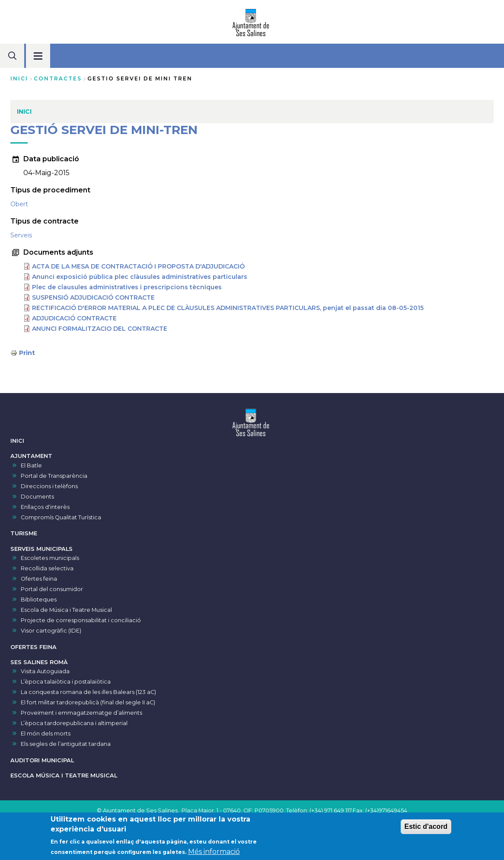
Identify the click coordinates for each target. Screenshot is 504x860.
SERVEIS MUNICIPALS (41, 549)
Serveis (21, 235)
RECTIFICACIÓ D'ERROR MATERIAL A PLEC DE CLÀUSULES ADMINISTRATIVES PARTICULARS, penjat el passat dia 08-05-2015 (228, 308)
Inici (19, 78)
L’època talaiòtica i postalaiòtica (66, 682)
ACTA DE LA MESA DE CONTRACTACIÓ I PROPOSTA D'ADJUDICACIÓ (138, 266)
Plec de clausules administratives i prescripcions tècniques (127, 287)
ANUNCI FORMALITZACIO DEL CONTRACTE (100, 329)
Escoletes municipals (50, 558)
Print (27, 353)
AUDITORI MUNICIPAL (42, 760)
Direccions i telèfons (49, 486)
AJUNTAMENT (31, 456)
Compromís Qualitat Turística (61, 517)
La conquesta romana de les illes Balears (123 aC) (88, 692)
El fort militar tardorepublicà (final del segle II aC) (88, 702)
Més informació (214, 853)
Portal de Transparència (54, 476)
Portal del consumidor (52, 589)
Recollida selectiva (47, 568)
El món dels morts (46, 734)
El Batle (31, 465)
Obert (19, 204)
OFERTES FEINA (33, 647)
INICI (17, 441)
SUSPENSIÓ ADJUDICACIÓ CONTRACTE (93, 297)
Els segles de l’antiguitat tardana (66, 744)
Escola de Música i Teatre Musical (66, 610)
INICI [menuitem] (24, 112)
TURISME (24, 533)
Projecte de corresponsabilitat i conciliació (81, 620)
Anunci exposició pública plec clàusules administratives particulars (140, 277)
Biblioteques (39, 599)
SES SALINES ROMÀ (39, 662)
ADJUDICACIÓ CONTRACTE (74, 318)
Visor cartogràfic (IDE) (51, 631)
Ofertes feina (39, 579)
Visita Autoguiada (45, 671)
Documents (37, 497)
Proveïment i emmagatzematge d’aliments (81, 713)
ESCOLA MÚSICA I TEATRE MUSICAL (64, 775)
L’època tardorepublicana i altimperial (74, 723)
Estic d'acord (426, 828)
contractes (58, 78)
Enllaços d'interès (45, 507)
